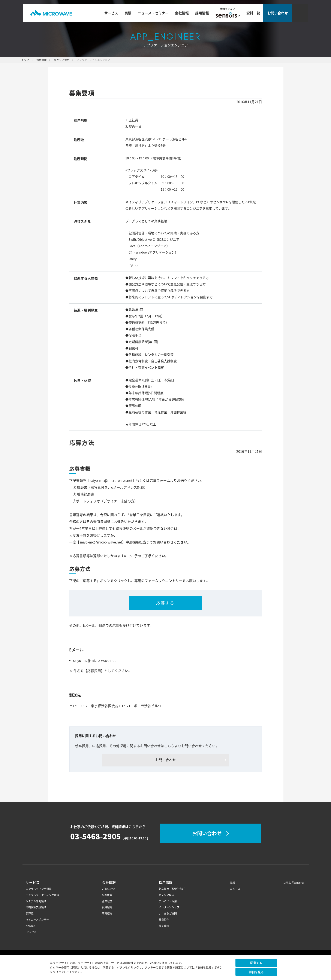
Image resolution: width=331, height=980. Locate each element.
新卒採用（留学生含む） (173, 889)
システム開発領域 (36, 901)
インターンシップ (169, 907)
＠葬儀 (30, 914)
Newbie (30, 926)
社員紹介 (164, 920)
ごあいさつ (108, 889)
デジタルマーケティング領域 (42, 895)
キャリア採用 (166, 895)
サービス (111, 13)
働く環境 (164, 926)
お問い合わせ (166, 760)
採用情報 (202, 13)
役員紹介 (107, 907)
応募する (165, 603)
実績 (128, 13)
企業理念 (107, 901)
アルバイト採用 (168, 901)
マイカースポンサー (37, 920)
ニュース (235, 889)
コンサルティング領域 (39, 889)
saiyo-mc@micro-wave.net (94, 661)
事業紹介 (107, 914)
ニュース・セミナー (153, 13)
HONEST (31, 932)
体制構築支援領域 (36, 907)
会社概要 (107, 895)
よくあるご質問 (168, 914)
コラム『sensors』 (294, 883)
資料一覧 (253, 13)
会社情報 (182, 13)
